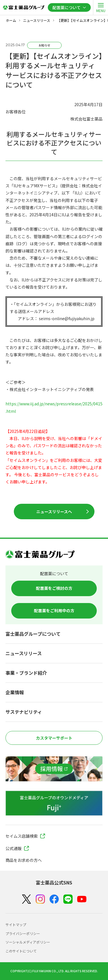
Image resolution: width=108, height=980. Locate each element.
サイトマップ (16, 924)
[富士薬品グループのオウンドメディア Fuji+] (54, 803)
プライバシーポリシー (23, 933)
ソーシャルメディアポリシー (28, 942)
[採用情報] (54, 769)
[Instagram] (40, 899)
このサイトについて (21, 951)
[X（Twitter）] (26, 899)
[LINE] (68, 899)
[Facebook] (54, 899)
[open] (101, 7)
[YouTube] (82, 899)
